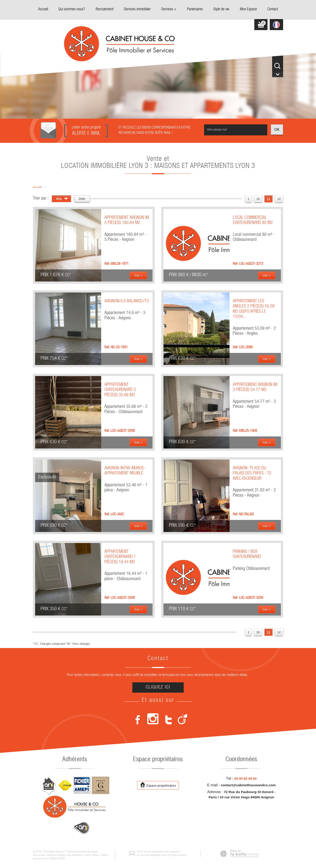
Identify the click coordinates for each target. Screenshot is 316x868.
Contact (273, 9)
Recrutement (105, 9)
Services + (169, 9)
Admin (96, 855)
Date (82, 199)
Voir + (138, 275)
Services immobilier (137, 9)
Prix (62, 199)
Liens (88, 855)
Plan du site (39, 855)
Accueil (43, 9)
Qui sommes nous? (72, 9)
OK (277, 130)
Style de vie (221, 9)
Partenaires (195, 9)
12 (279, 199)
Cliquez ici (158, 687)
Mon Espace (248, 9)
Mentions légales (56, 855)
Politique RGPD (57, 858)
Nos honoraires (75, 855)
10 (258, 199)
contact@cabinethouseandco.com (248, 785)
